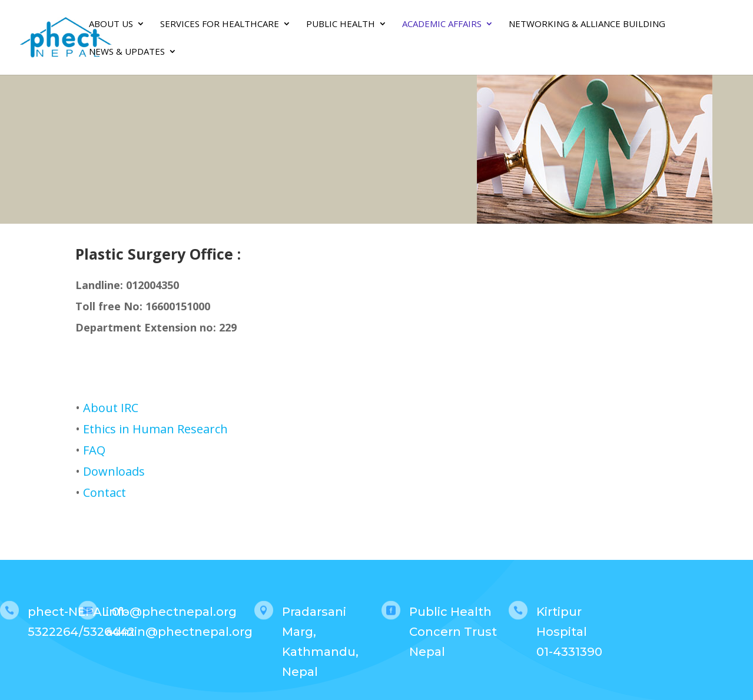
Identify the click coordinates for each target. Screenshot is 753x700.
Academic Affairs (442, 24)
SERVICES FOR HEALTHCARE (220, 24)
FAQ (94, 450)
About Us (111, 24)
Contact (105, 492)
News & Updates (127, 52)
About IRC (111, 408)
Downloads (114, 471)
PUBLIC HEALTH (341, 24)
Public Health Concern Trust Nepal (453, 632)
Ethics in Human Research (155, 429)
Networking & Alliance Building (587, 24)
